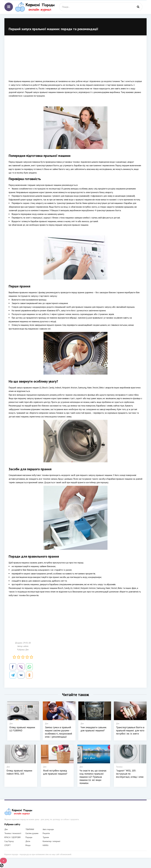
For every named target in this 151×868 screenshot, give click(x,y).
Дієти (28, 841)
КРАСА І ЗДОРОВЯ (12, 837)
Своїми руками (32, 833)
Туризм (46, 837)
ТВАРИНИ (30, 829)
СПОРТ (8, 845)
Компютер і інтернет (51, 841)
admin (26, 646)
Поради (29, 837)
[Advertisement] (75, 60)
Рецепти (46, 833)
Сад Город (9, 841)
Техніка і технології (13, 833)
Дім (27, 650)
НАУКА (45, 845)
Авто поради (48, 829)
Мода (28, 845)
